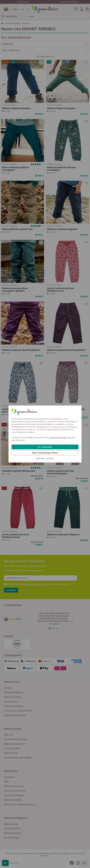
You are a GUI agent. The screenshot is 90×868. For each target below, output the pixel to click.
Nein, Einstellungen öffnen (45, 453)
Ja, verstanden (45, 447)
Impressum (50, 458)
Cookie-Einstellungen (58, 437)
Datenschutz (40, 458)
